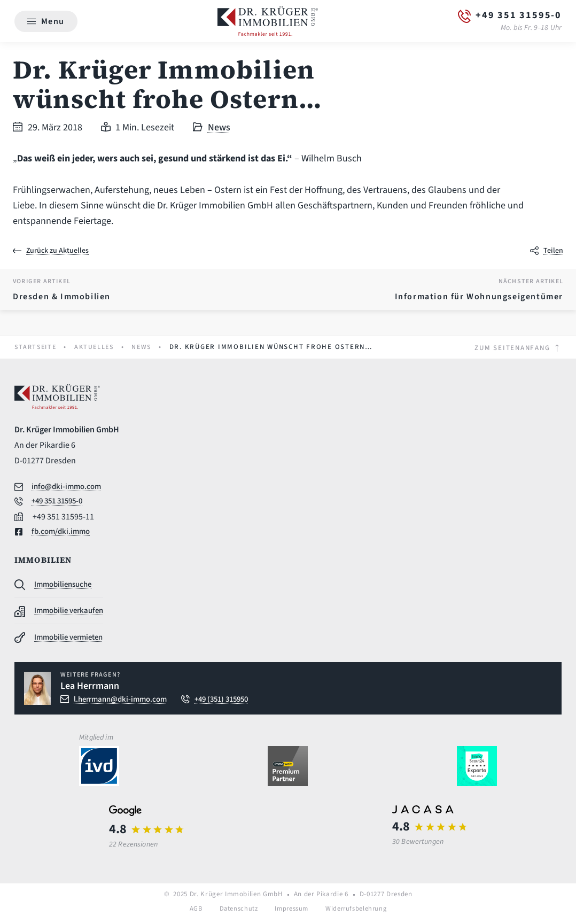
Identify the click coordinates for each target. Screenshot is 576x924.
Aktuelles (99, 348)
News (219, 128)
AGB (193, 913)
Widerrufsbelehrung (358, 913)
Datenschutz (237, 913)
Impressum (291, 913)
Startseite (37, 348)
